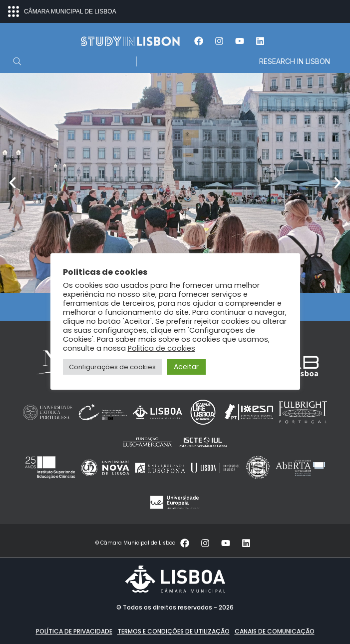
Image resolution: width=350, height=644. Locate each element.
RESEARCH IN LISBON (295, 61)
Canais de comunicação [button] (275, 631)
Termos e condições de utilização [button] (174, 631)
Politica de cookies (162, 348)
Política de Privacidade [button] (74, 631)
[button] (12, 183)
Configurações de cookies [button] (112, 367)
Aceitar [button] (186, 367)
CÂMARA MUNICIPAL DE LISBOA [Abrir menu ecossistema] (62, 11)
